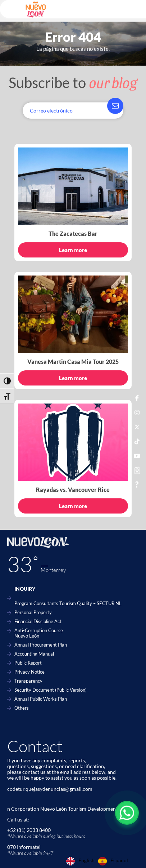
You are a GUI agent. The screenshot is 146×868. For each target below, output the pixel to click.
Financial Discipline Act (38, 622)
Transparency (28, 681)
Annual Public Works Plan (41, 699)
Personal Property (33, 613)
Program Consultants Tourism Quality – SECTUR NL (68, 603)
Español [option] (119, 860)
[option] (113, 861)
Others (22, 708)
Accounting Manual (34, 654)
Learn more (73, 250)
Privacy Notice (29, 672)
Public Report (28, 663)
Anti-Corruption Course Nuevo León (39, 633)
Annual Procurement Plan (41, 645)
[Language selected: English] (99, 861)
